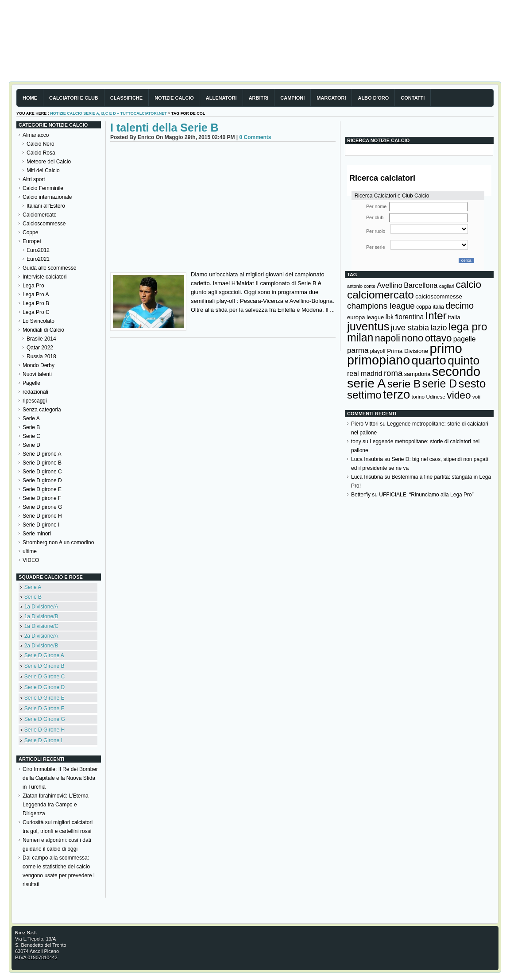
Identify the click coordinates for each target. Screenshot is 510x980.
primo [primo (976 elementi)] (446, 348)
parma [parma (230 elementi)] (358, 351)
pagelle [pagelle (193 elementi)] (465, 339)
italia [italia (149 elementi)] (454, 317)
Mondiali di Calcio (43, 330)
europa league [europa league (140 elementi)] (365, 317)
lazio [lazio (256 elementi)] (439, 328)
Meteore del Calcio (49, 162)
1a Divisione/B (41, 616)
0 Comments (255, 137)
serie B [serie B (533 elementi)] (404, 384)
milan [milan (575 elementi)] (360, 337)
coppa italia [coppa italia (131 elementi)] (430, 307)
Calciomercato (40, 215)
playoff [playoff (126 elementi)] (378, 351)
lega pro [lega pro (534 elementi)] (468, 327)
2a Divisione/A (41, 636)
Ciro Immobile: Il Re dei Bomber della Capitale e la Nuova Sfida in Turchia (60, 778)
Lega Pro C (36, 312)
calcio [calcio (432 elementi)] (468, 285)
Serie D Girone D (44, 687)
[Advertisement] (223, 208)
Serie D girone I (41, 525)
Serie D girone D (42, 480)
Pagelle (31, 383)
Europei (32, 241)
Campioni (292, 98)
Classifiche (126, 98)
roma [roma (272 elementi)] (393, 373)
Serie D (31, 445)
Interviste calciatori (44, 277)
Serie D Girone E (44, 698)
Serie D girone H (42, 516)
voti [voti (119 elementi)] (476, 397)
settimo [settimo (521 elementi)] (364, 395)
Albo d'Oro (373, 98)
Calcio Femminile (43, 188)
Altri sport (34, 179)
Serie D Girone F (44, 709)
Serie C (31, 436)
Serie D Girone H (44, 730)
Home (30, 98)
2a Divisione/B (41, 646)
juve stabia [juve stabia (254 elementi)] (410, 328)
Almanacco (36, 135)
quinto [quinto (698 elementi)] (464, 360)
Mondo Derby (39, 365)
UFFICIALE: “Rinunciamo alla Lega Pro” (426, 495)
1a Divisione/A (41, 607)
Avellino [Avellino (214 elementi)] (389, 285)
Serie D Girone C (44, 677)
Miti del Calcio (43, 170)
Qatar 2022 (40, 348)
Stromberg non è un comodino (58, 542)
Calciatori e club (74, 98)
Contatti (413, 98)
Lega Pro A (36, 294)
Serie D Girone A (44, 655)
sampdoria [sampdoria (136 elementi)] (417, 374)
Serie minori (37, 534)
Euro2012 (38, 250)
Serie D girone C (42, 472)
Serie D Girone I (43, 740)
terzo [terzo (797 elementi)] (396, 394)
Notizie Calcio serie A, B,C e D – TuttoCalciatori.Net (108, 113)
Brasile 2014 (41, 339)
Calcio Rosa (41, 153)
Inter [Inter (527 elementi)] (436, 316)
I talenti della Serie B (164, 128)
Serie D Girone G (45, 719)
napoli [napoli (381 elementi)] (388, 338)
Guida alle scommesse (49, 268)
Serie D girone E (42, 489)
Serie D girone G (42, 507)
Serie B (31, 427)
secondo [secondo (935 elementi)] (456, 372)
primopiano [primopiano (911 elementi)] (379, 360)
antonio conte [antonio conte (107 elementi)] (361, 286)
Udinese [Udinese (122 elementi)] (436, 397)
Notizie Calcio (174, 98)
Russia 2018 (41, 356)
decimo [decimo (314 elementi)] (460, 306)
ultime (30, 551)
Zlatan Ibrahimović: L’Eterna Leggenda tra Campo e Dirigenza (56, 805)
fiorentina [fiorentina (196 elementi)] (409, 317)
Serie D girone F (42, 498)
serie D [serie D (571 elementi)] (440, 383)
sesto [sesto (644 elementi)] (472, 383)
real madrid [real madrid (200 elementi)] (365, 374)
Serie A (31, 418)
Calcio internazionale (47, 197)
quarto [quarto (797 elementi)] (429, 360)
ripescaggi (35, 401)
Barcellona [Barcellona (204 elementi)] (421, 285)
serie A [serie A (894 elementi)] (366, 383)
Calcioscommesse (44, 224)
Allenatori (221, 98)
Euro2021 (38, 259)
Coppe (30, 232)
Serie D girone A (42, 454)
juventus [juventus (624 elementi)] (368, 326)
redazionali (35, 392)
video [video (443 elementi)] (459, 395)
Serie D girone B (42, 463)
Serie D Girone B (44, 666)
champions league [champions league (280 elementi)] (381, 306)
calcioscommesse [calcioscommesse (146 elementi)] (439, 296)
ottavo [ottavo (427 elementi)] (439, 338)
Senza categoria (42, 410)
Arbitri (259, 98)
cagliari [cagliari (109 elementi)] (447, 286)
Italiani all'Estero (46, 206)
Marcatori (331, 98)
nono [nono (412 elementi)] (412, 338)
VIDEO (31, 560)
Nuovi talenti (37, 374)
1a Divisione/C (41, 626)
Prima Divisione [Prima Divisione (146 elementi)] (408, 351)
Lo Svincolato (39, 321)
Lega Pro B (36, 303)
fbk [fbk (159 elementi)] (389, 317)
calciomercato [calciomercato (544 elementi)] (381, 295)
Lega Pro (33, 286)
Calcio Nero (41, 144)
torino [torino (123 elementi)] (418, 397)
